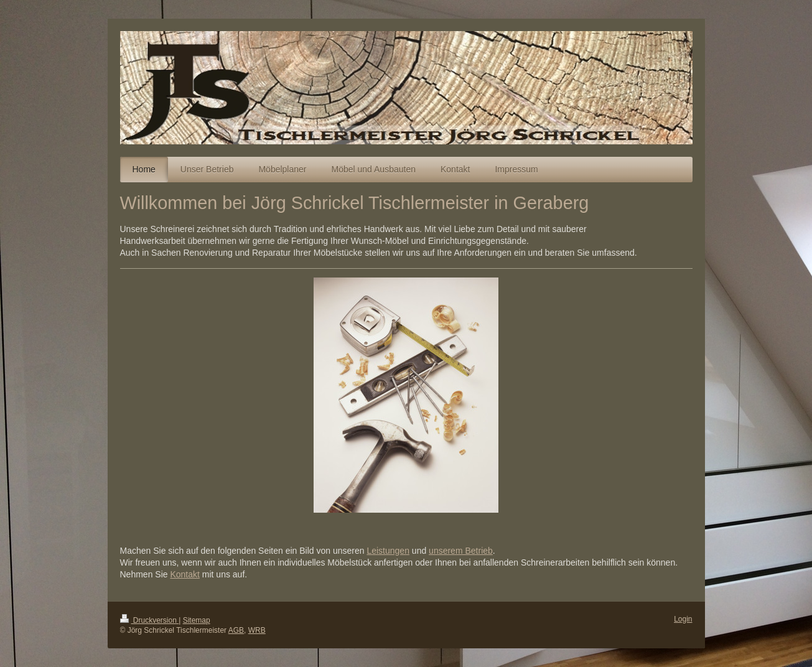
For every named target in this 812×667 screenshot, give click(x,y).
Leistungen (388, 551)
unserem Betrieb (461, 551)
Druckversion (150, 620)
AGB (236, 630)
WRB (257, 630)
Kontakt (184, 574)
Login (683, 619)
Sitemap (197, 620)
